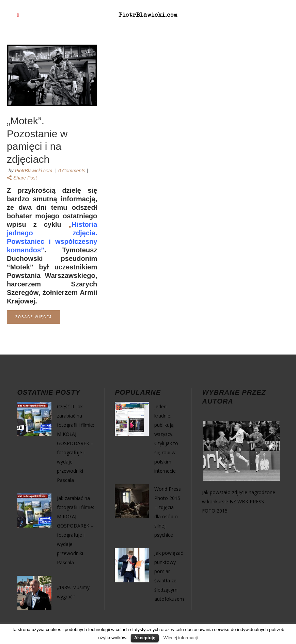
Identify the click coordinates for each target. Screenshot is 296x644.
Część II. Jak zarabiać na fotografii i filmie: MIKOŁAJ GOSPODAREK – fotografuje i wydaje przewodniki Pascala (75, 443)
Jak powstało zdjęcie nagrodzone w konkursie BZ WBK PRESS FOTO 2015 (239, 501)
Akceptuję (145, 638)
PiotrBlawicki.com (34, 171)
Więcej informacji (181, 638)
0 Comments (72, 171)
